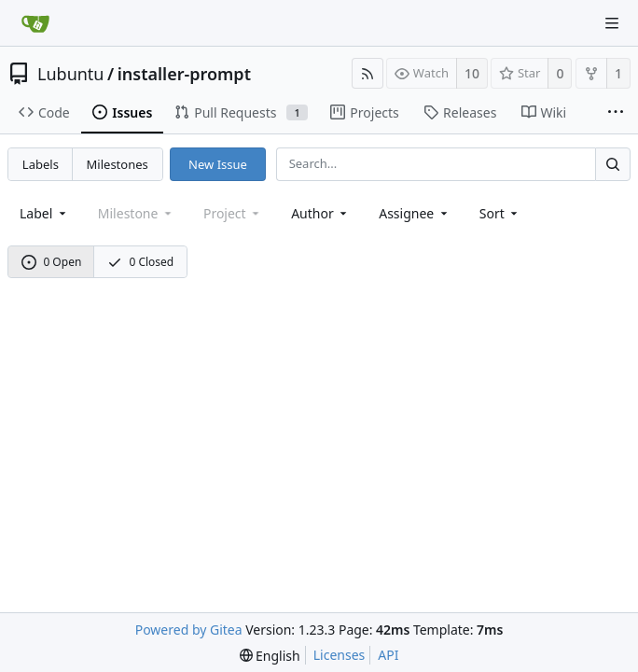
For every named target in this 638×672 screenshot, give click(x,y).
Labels (41, 164)
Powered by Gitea (189, 630)
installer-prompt (184, 74)
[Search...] (613, 164)
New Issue (218, 164)
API (388, 655)
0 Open (52, 262)
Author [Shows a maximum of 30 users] (320, 213)
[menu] (500, 213)
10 (472, 73)
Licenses (340, 655)
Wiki (544, 112)
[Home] (35, 23)
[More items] (616, 113)
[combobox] (44, 213)
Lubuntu (71, 74)
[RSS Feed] (368, 73)
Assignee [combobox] (415, 213)
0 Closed (141, 262)
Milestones (118, 164)
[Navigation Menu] (612, 23)
